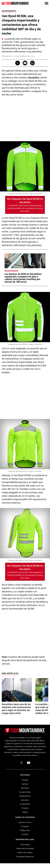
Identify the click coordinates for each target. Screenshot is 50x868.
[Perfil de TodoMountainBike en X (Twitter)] (21, 763)
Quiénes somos (25, 822)
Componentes (25, 792)
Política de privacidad (25, 848)
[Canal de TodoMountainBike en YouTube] (29, 763)
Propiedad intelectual (25, 856)
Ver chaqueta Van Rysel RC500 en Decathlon (25, 201)
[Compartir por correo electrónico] (25, 63)
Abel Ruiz (8, 56)
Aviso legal (25, 844)
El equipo (25, 826)
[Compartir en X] (18, 63)
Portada (25, 780)
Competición (25, 804)
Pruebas (25, 808)
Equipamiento (25, 796)
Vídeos (25, 812)
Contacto (25, 834)
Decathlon (34, 77)
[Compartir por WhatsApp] (32, 63)
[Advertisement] (25, 118)
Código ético (25, 830)
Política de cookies (25, 852)
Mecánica (25, 800)
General (25, 784)
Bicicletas (25, 788)
